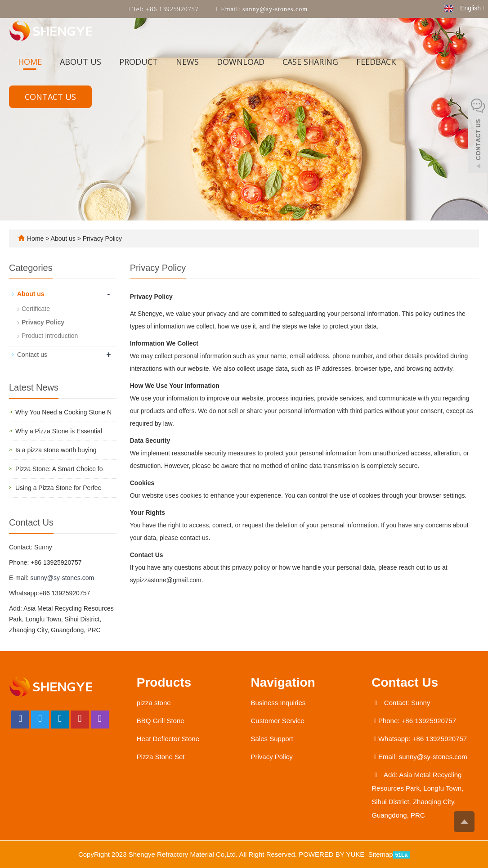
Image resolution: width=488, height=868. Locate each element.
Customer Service (278, 721)
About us (81, 62)
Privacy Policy (101, 238)
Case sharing (310, 62)
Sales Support (272, 739)
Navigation (283, 682)
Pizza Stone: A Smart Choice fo (59, 469)
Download (241, 62)
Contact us (50, 97)
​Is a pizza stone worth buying (56, 450)
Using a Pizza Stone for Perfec (58, 488)
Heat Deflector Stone (168, 739)
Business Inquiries (278, 703)
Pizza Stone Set (161, 757)
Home (30, 62)
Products (164, 682)
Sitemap (381, 854)
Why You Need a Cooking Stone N (63, 412)
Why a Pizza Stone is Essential (59, 431)
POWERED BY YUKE (332, 854)
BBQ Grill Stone (161, 721)
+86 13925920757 (171, 9)
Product (139, 62)
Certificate (36, 309)
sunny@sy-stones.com (274, 9)
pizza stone (154, 703)
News (187, 62)
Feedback (376, 62)
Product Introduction (50, 336)
